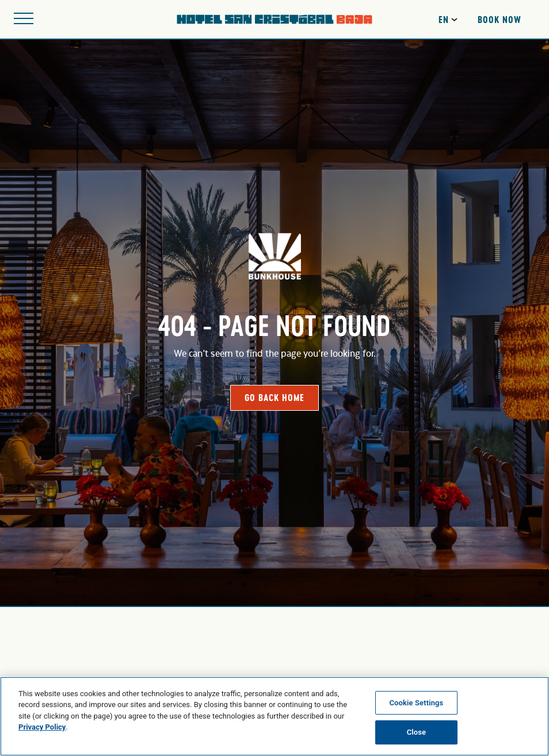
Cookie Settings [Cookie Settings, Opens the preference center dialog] (416, 703)
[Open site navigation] (24, 19)
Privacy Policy (42, 727)
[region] (274, 716)
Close (417, 732)
